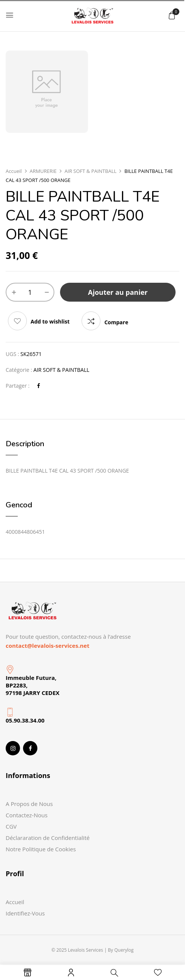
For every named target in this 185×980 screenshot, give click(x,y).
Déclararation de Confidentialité (48, 838)
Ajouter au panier (118, 292)
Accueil (14, 171)
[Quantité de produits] (30, 292)
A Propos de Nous (29, 804)
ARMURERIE (43, 171)
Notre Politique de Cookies (41, 849)
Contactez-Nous (27, 815)
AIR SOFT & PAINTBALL (90, 171)
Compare (116, 322)
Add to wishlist (50, 321)
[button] (172, 15)
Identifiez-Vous (25, 913)
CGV (11, 826)
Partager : (18, 386)
